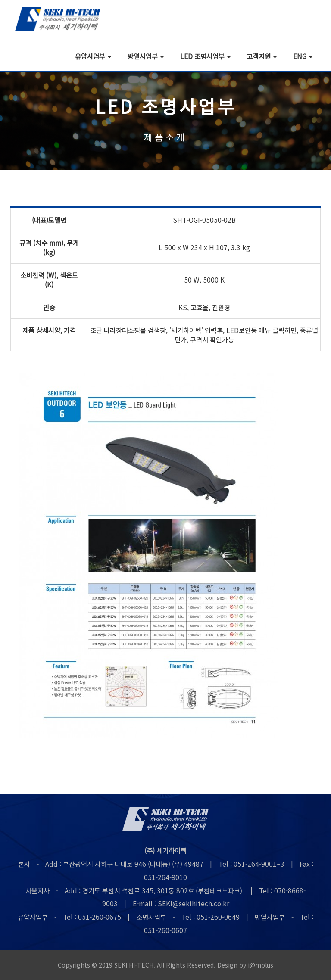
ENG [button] (303, 56)
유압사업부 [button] (93, 56)
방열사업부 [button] (146, 56)
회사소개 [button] (44, 56)
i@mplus (261, 965)
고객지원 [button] (262, 56)
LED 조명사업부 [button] (205, 56)
